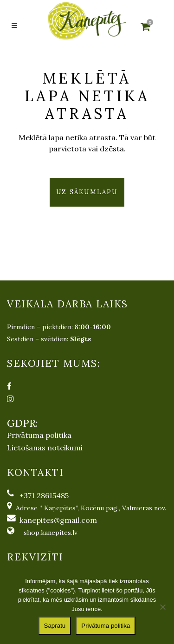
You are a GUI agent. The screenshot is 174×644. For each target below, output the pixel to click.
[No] (162, 607)
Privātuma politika (39, 435)
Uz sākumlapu (87, 192)
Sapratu (55, 626)
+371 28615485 (44, 495)
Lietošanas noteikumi (45, 448)
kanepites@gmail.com (58, 520)
